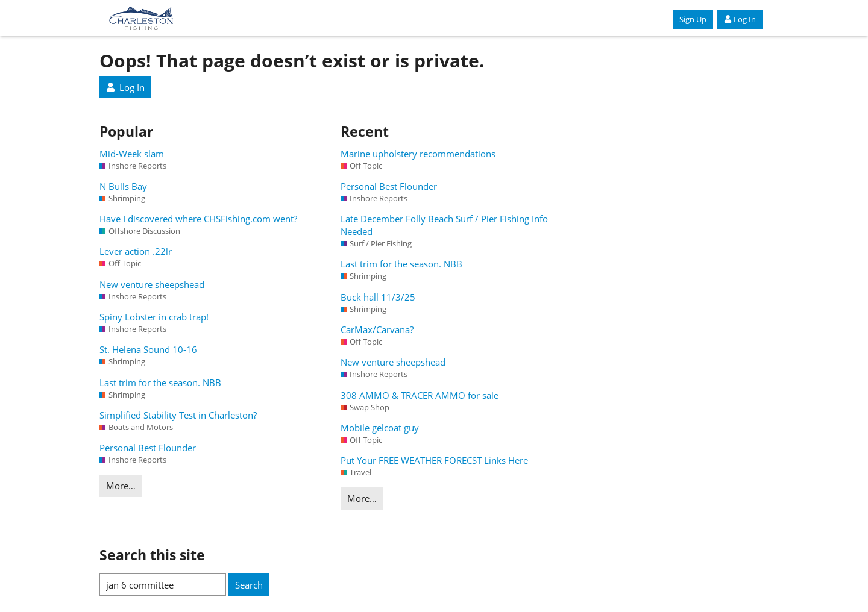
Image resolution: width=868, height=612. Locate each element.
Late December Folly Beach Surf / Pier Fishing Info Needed (444, 225)
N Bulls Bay (123, 186)
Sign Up (693, 19)
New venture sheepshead (152, 284)
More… (121, 486)
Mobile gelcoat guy (380, 428)
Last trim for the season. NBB (160, 382)
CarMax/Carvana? (377, 329)
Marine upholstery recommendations (418, 154)
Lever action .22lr (136, 251)
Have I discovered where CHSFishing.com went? (198, 219)
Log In (740, 19)
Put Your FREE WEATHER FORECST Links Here (434, 460)
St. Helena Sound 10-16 (148, 349)
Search (249, 585)
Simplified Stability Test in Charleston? (178, 415)
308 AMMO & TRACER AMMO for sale (420, 395)
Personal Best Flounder (148, 448)
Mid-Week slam (132, 154)
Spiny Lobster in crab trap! (154, 317)
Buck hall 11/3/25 (378, 297)
